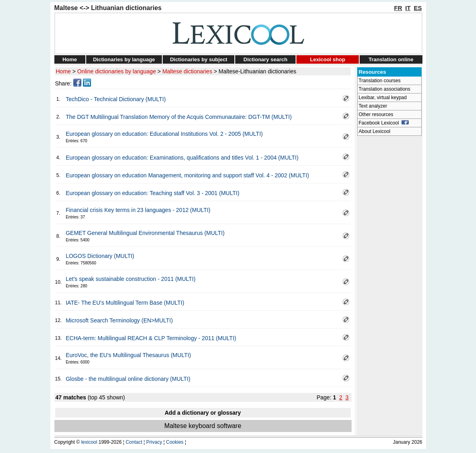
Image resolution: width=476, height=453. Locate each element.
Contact (134, 442)
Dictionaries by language (124, 59)
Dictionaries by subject (199, 59)
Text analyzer (373, 106)
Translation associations (385, 89)
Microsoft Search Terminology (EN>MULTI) (119, 320)
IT (408, 8)
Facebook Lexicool (384, 123)
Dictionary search (266, 59)
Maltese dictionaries (187, 71)
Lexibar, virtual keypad (383, 98)
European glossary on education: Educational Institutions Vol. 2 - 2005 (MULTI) (164, 134)
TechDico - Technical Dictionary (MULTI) (116, 99)
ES (418, 8)
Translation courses (380, 81)
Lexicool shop (328, 59)
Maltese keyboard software (203, 426)
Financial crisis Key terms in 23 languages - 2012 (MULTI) (138, 210)
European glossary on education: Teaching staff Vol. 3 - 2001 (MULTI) (152, 193)
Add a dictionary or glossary (203, 413)
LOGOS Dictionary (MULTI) (100, 256)
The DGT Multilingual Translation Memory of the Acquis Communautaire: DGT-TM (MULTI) (179, 117)
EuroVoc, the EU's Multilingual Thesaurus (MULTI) (128, 355)
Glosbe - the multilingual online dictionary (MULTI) (128, 379)
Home (70, 59)
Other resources (376, 114)
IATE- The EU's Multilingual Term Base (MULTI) (125, 303)
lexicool (89, 442)
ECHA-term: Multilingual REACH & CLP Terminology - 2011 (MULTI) (151, 338)
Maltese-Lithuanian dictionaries (258, 71)
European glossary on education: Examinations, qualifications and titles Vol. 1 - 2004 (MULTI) (182, 158)
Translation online (391, 59)
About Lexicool (375, 131)
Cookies (175, 442)
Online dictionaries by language (117, 71)
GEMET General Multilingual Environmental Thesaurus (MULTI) (145, 233)
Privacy (154, 442)
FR (398, 8)
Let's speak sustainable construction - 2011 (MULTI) (130, 279)
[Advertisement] (389, 260)
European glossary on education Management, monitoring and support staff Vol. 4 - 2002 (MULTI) (187, 175)
